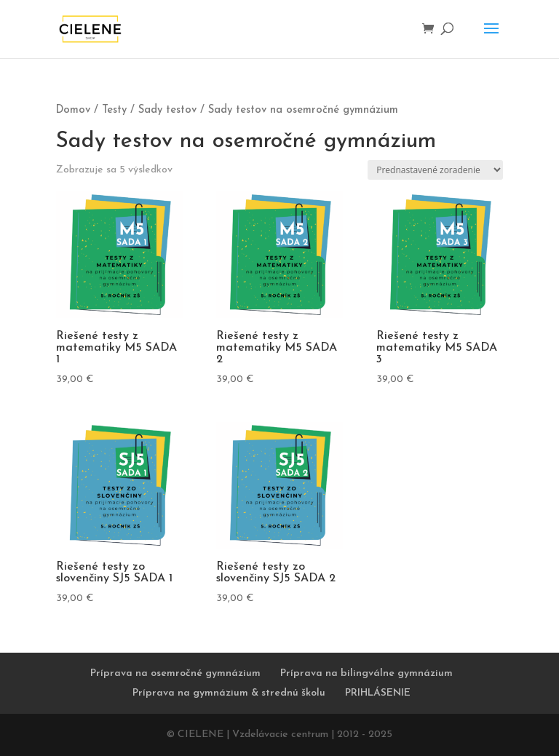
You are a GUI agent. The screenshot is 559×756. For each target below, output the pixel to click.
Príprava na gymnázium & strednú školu (229, 693)
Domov (73, 110)
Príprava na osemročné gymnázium (175, 673)
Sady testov (167, 110)
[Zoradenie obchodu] (435, 170)
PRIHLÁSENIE (378, 693)
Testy (114, 110)
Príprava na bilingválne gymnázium (366, 673)
